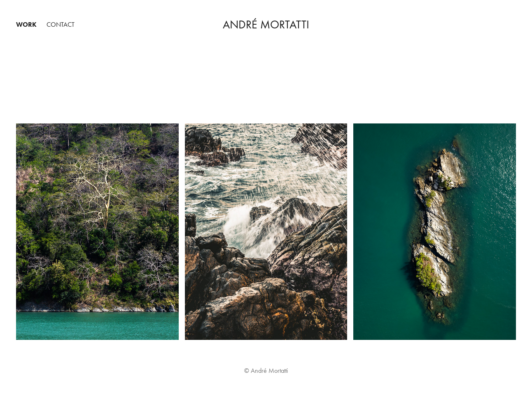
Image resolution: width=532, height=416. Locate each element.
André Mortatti (266, 24)
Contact (61, 24)
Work (26, 24)
